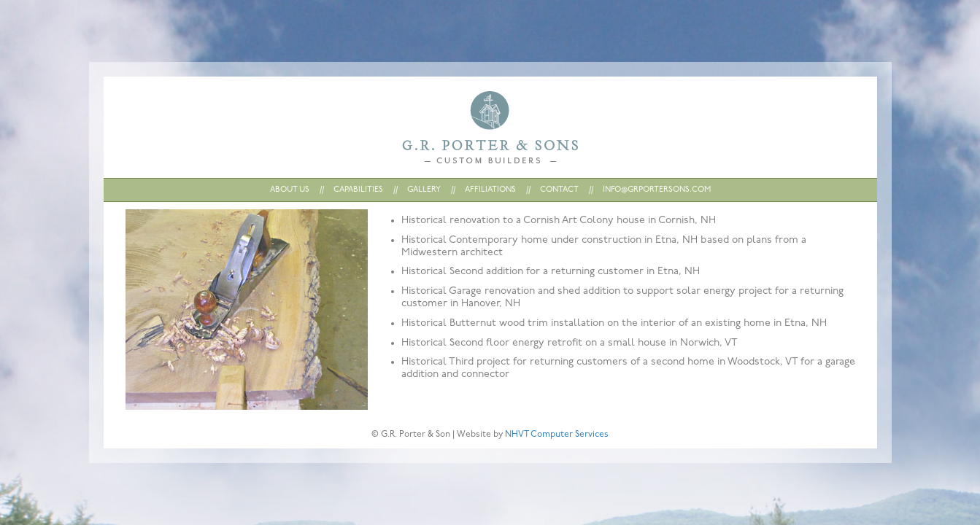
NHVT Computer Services (557, 435)
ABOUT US (290, 190)
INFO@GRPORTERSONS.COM (657, 190)
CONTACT (559, 190)
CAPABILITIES (358, 190)
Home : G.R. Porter (490, 127)
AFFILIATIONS (490, 190)
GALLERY (424, 190)
